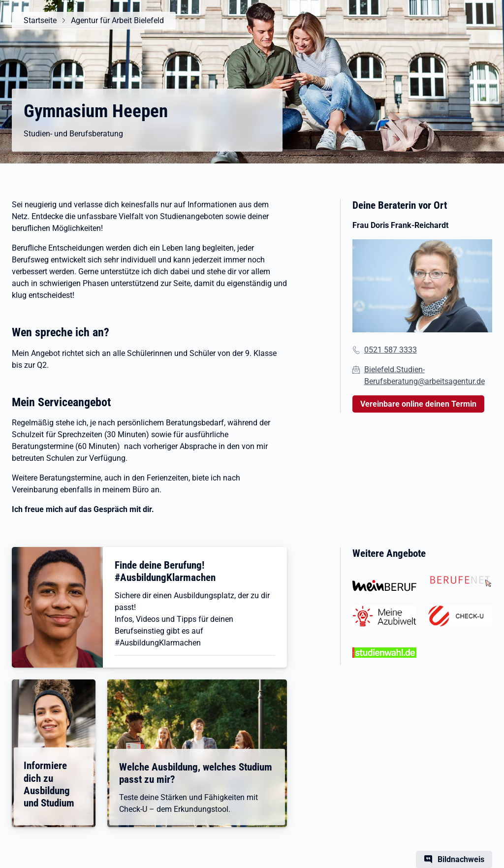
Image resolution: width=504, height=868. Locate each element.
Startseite (40, 20)
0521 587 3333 (391, 350)
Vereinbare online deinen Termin (418, 404)
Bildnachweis (461, 859)
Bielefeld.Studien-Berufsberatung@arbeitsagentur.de (425, 375)
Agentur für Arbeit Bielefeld (117, 20)
